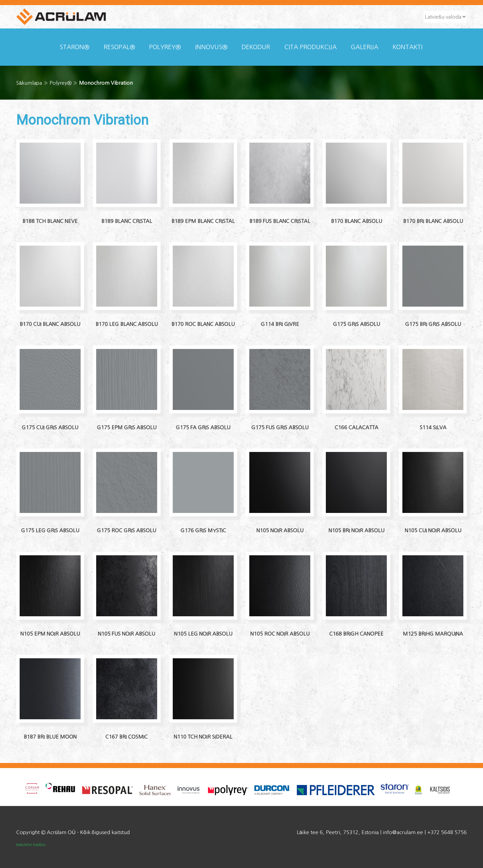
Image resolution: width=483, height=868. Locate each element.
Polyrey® (165, 47)
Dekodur (256, 47)
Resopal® (119, 47)
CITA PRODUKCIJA (310, 47)
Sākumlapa (29, 83)
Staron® (75, 47)
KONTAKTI (407, 47)
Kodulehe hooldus (31, 845)
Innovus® (211, 47)
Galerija (364, 47)
